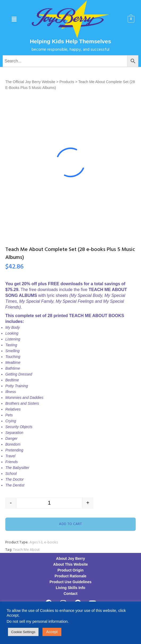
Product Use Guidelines (71, 582)
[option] (70, 162)
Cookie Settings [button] (23, 632)
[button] (14, 19)
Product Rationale (71, 576)
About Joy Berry (70, 558)
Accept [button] (52, 632)
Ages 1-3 (36, 542)
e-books (51, 542)
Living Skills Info (70, 588)
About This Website (70, 564)
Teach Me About (26, 550)
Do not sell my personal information (37, 621)
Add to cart (70, 524)
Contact (70, 594)
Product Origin (71, 570)
